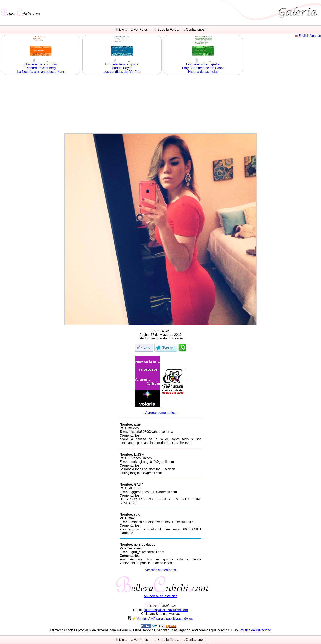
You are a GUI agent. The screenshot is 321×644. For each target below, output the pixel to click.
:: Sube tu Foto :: (167, 30)
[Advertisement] (160, 104)
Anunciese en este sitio (161, 596)
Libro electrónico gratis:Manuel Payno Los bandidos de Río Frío (122, 68)
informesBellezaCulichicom (166, 610)
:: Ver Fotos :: (141, 30)
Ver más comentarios (160, 570)
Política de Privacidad (255, 630)
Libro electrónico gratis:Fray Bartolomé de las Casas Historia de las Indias (203, 68)
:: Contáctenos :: (195, 30)
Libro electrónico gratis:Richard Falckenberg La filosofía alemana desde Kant (41, 68)
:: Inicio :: (120, 30)
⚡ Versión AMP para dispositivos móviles (162, 619)
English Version (310, 36)
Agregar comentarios (160, 413)
